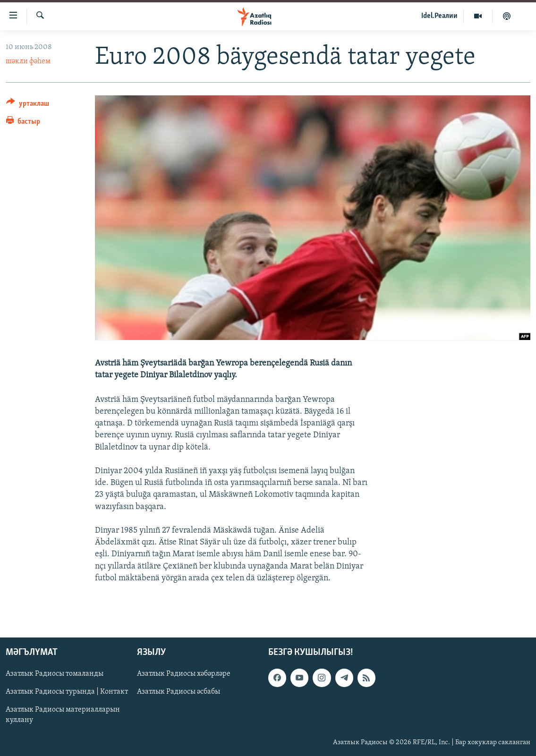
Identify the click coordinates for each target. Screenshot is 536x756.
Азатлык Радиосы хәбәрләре (184, 674)
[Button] (28, 105)
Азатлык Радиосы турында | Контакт (67, 692)
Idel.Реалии (439, 16)
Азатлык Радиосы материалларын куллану (63, 715)
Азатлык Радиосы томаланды (55, 674)
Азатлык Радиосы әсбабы (179, 692)
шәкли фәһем (28, 61)
